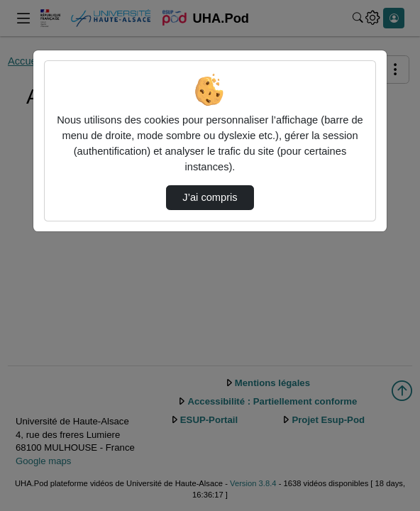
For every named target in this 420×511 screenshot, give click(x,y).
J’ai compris (210, 197)
